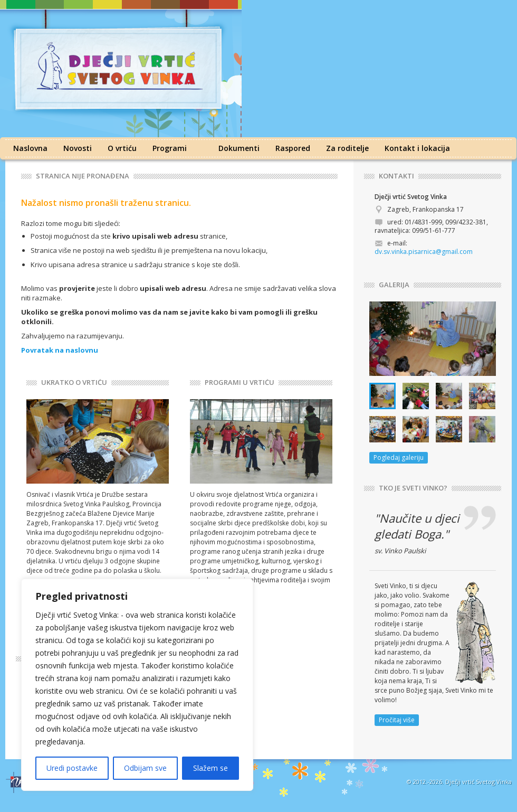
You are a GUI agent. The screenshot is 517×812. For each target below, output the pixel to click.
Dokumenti (239, 148)
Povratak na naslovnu (60, 350)
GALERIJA (394, 285)
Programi (170, 148)
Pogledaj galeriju (399, 457)
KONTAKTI (396, 176)
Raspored (293, 148)
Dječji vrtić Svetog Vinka (478, 782)
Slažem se (210, 768)
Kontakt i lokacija (417, 148)
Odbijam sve (145, 768)
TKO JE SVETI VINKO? (413, 488)
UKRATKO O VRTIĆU (74, 383)
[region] (137, 685)
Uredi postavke (72, 768)
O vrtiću (122, 148)
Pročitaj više (397, 720)
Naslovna (30, 148)
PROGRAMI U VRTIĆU (240, 383)
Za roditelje (347, 148)
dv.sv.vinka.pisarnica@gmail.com (424, 252)
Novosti (78, 148)
